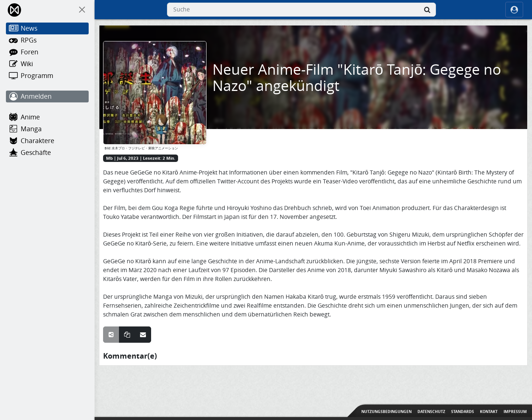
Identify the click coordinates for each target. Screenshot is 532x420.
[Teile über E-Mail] (143, 335)
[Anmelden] (47, 96)
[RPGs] (47, 40)
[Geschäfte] (47, 153)
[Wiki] (47, 64)
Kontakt (489, 411)
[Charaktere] (47, 141)
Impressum (515, 411)
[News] (47, 28)
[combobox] (301, 10)
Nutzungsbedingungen (386, 411)
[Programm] (47, 76)
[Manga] (47, 129)
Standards (463, 411)
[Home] (15, 10)
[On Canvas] (82, 10)
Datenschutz (431, 411)
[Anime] (47, 117)
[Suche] (427, 10)
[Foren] (47, 52)
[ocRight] (514, 10)
